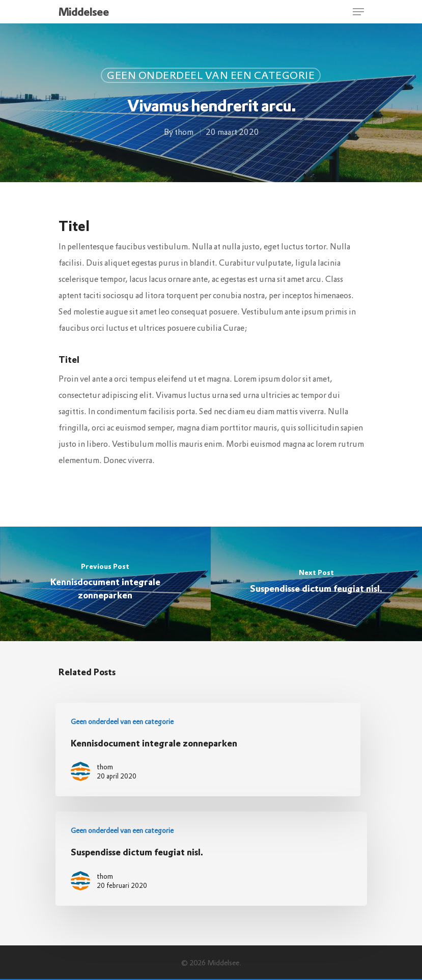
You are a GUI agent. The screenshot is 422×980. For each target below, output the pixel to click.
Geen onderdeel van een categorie (211, 75)
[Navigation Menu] (358, 12)
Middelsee (84, 12)
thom (184, 132)
